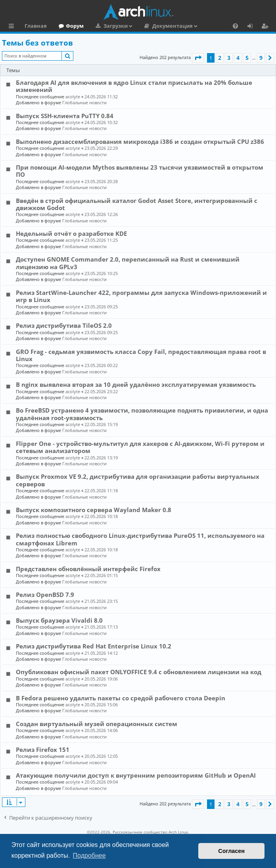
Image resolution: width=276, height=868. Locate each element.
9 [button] (261, 58)
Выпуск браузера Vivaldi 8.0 (59, 620)
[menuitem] (235, 26)
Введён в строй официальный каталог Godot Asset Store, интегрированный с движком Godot (137, 204)
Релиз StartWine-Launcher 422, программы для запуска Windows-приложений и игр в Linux (141, 296)
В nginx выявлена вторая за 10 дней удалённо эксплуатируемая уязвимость (136, 384)
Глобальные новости (84, 102)
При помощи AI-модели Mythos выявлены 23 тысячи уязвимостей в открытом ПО (140, 171)
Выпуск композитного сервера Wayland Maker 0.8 (94, 510)
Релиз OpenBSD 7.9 (45, 595)
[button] (198, 58)
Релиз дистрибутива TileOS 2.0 (64, 325)
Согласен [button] (231, 851)
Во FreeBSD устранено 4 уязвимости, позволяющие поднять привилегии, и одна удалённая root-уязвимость (142, 414)
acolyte (73, 97)
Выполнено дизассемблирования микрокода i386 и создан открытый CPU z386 (140, 141)
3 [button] (229, 58)
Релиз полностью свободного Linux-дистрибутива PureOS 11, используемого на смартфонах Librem (140, 539)
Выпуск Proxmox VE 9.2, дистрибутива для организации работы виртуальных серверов (138, 480)
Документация (172, 26)
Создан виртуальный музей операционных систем (97, 724)
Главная (36, 26)
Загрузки (116, 26)
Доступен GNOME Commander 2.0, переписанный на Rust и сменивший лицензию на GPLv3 (128, 263)
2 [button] (220, 58)
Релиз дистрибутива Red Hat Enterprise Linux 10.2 (94, 646)
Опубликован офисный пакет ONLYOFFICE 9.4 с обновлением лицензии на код (139, 672)
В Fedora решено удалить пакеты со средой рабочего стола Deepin (121, 698)
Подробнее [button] (89, 856)
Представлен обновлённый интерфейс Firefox (88, 569)
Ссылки (13, 27)
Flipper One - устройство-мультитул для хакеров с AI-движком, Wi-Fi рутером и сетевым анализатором (140, 447)
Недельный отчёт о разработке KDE (71, 233)
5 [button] (247, 58)
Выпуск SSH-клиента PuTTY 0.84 (65, 116)
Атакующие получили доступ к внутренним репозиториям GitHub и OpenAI (136, 775)
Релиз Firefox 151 (43, 749)
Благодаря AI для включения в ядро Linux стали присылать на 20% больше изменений (134, 86)
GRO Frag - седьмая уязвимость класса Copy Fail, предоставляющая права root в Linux (141, 355)
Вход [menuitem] (253, 27)
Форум (75, 26)
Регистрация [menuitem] (266, 27)
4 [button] (238, 58)
